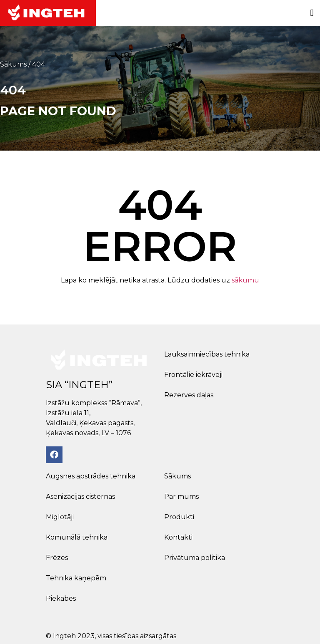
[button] (312, 13)
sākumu (245, 280)
